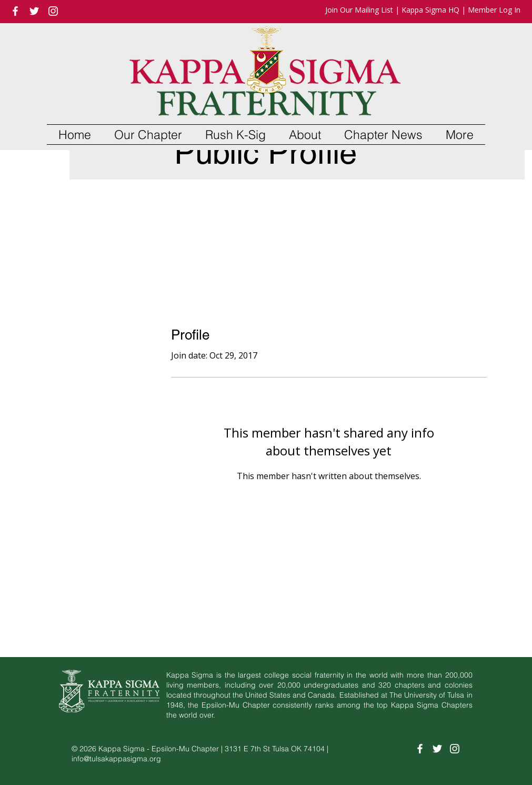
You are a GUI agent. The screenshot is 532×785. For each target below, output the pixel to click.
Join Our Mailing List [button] (359, 10)
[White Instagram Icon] (53, 11)
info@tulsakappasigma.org (116, 759)
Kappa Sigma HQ (430, 10)
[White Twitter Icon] (34, 11)
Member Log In (494, 10)
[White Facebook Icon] (15, 11)
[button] (148, 135)
